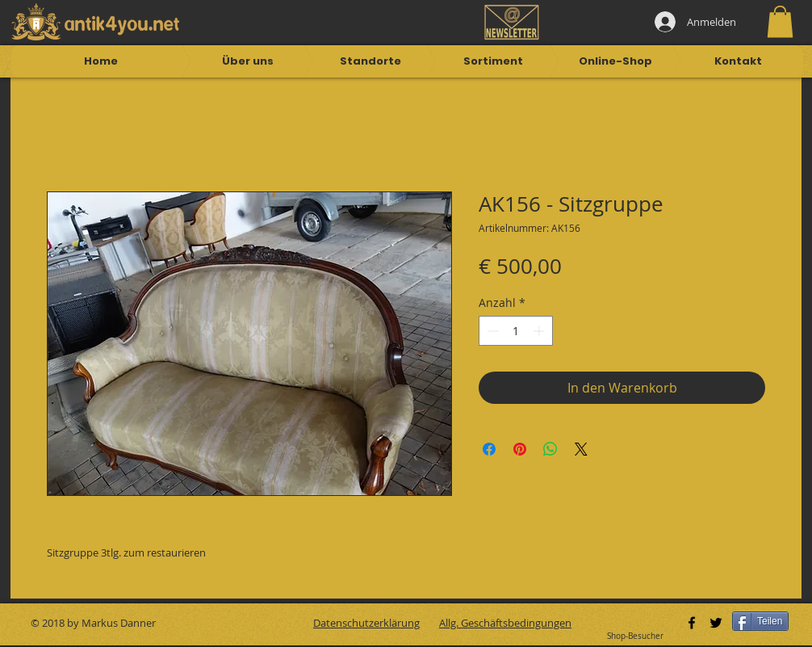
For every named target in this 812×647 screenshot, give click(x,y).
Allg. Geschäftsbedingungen (505, 623)
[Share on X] (581, 449)
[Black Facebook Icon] (692, 623)
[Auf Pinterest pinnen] (520, 449)
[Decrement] (491, 331)
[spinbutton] (516, 331)
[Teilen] (760, 621)
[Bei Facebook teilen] (489, 449)
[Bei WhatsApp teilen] (550, 449)
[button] (780, 21)
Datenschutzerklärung (366, 623)
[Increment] (540, 331)
